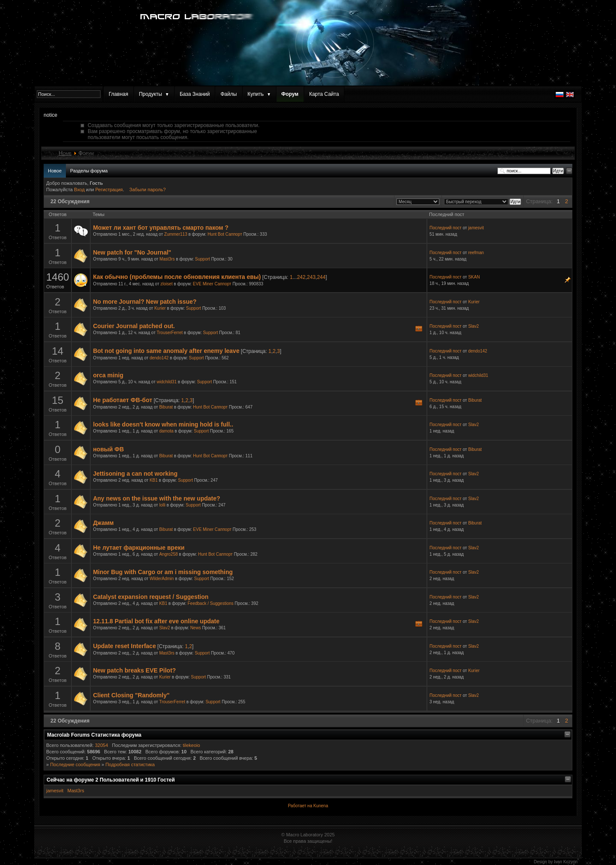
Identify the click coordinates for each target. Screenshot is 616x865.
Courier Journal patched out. (134, 326)
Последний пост (446, 228)
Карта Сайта (324, 94)
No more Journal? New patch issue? (145, 302)
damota (166, 431)
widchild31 (167, 382)
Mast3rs (167, 259)
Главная (118, 94)
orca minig (108, 375)
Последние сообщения (75, 764)
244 (321, 277)
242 (301, 277)
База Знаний (195, 94)
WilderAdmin (162, 579)
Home (65, 153)
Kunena (320, 806)
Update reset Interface (124, 646)
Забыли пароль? (147, 190)
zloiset (166, 284)
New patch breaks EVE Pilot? (134, 670)
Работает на (300, 806)
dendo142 (159, 358)
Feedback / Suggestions (211, 603)
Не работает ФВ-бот (122, 400)
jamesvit (476, 228)
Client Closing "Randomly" (131, 695)
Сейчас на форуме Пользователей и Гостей (111, 780)
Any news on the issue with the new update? (156, 498)
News (196, 628)
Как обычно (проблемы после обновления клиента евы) (177, 277)
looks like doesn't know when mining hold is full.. (163, 424)
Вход (80, 190)
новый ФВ (108, 449)
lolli (162, 505)
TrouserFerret (170, 333)
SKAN (474, 277)
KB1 (154, 480)
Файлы (228, 94)
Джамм (103, 523)
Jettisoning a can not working (135, 474)
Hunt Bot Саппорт (225, 234)
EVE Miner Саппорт (212, 284)
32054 (102, 745)
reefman (476, 253)
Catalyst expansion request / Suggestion (151, 597)
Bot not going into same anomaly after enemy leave (166, 351)
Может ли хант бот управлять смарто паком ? (161, 228)
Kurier (160, 308)
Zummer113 (176, 234)
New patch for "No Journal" (132, 252)
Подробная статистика (130, 764)
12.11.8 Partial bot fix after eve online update (156, 621)
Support (203, 259)
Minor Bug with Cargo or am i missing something (163, 572)
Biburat (166, 407)
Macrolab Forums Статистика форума (94, 735)
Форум (290, 94)
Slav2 (473, 326)
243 (311, 277)
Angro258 (168, 554)
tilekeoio (191, 745)
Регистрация (109, 190)
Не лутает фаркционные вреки (139, 548)
